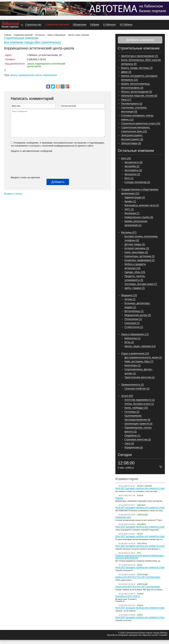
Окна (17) (126, 100)
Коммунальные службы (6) (139, 217)
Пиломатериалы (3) (132, 104)
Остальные (40, 35)
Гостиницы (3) (132, 412)
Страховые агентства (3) (138, 439)
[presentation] (24, 164)
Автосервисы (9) (133, 170)
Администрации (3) (135, 197)
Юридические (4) (134, 447)
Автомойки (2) (132, 166)
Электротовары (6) (131, 143)
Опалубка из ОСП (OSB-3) (128, 596)
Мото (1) (129, 178)
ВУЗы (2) (129, 342)
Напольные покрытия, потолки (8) (139, 96)
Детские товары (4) (135, 244)
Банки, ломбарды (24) (136, 408)
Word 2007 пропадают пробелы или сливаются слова (140, 488)
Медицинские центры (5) (138, 315)
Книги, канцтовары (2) (136, 252)
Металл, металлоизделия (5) (137, 92)
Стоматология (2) (134, 327)
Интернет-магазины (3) (137, 248)
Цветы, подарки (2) (135, 288)
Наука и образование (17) (135, 334)
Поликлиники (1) (133, 319)
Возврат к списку (13, 194)
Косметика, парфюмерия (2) (140, 260)
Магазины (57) (129, 232)
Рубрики (95, 24)
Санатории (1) (132, 323)
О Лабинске (109, 24)
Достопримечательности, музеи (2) (143, 357)
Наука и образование (57, 35)
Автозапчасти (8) (133, 162)
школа (13, 75)
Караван (119, 498)
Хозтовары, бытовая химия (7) (141, 284)
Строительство (33, 24)
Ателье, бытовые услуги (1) (139, 404)
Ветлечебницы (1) (134, 311)
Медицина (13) (129, 295)
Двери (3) (126, 72)
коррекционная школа (30, 75)
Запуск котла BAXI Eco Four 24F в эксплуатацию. (138, 577)
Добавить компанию (140, 40)
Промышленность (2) (132, 385)
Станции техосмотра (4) (137, 182)
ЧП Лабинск (126, 24)
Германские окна (123, 517)
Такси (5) (129, 443)
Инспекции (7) (132, 213)
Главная (8, 35)
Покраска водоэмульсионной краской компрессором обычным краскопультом (139, 557)
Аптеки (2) (130, 299)
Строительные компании (21, 38)
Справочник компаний (57, 24)
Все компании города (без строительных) (33, 42)
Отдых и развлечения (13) (135, 353)
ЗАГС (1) (129, 209)
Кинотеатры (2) (133, 365)
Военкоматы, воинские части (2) (142, 205)
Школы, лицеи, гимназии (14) (140, 346)
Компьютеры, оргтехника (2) (140, 256)
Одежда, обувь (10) (135, 272)
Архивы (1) (130, 201)
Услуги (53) (127, 396)
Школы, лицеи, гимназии (79, 35)
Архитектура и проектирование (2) (140, 56)
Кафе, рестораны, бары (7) (139, 361)
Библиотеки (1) (132, 338)
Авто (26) (126, 158)
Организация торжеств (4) (138, 424)
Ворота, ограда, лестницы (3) (137, 68)
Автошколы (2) (132, 174)
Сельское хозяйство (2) (137, 388)
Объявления (79, 24)
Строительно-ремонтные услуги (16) (141, 123)
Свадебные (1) (132, 435)
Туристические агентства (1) (140, 377)
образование (50, 75)
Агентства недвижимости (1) (140, 400)
